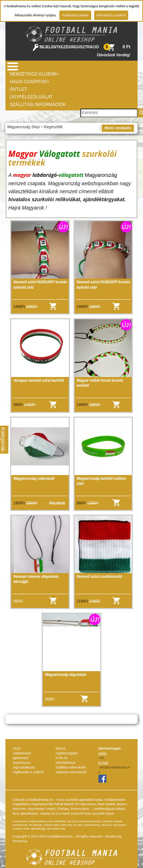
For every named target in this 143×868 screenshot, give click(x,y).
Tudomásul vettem (75, 15)
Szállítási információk (38, 105)
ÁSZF (17, 749)
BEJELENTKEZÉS (55, 47)
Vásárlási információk (71, 772)
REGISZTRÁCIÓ (85, 47)
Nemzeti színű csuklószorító (100, 577)
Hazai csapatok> (30, 82)
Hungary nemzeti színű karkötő (39, 380)
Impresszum (22, 763)
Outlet (18, 89)
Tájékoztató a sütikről (28, 772)
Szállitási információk (71, 767)
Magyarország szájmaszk (34, 478)
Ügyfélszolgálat (31, 97)
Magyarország (101, 175)
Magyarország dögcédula (65, 675)
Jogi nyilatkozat (24, 767)
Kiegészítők (53, 127)
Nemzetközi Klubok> (34, 74)
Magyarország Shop (24, 127)
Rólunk (60, 749)
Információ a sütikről (111, 15)
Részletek (57, 503)
